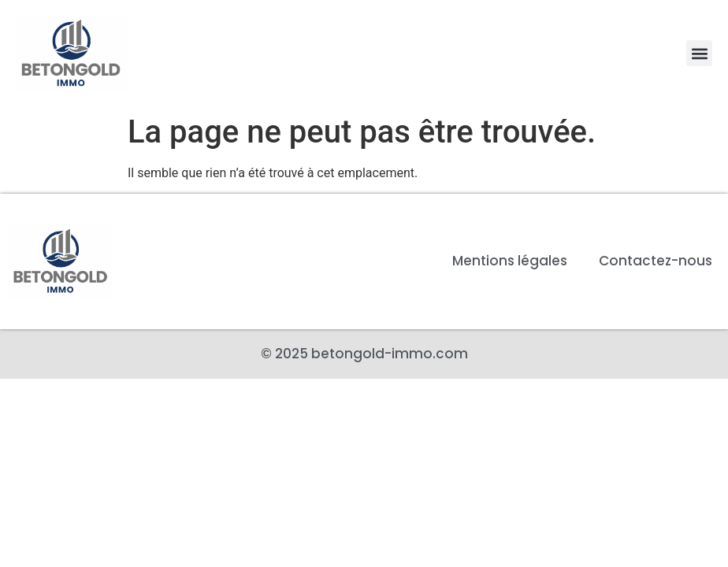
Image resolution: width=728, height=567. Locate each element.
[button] (699, 53)
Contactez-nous (656, 261)
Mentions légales (510, 261)
